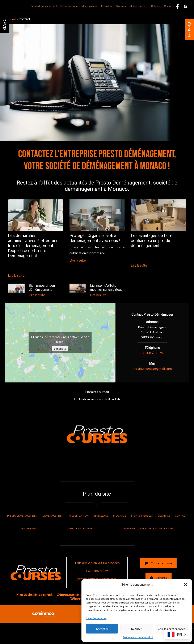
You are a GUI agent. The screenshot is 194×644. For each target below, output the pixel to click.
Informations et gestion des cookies (149, 528)
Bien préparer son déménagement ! (42, 288)
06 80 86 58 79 (152, 353)
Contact (189, 30)
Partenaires (29, 528)
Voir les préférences (171, 629)
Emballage (107, 6)
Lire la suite (16, 275)
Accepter (102, 629)
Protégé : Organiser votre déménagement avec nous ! (95, 238)
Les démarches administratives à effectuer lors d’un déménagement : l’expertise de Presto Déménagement (33, 246)
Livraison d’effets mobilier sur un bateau (106, 288)
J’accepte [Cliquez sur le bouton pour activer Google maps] (60, 349)
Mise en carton (90, 6)
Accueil (10, 19)
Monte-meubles (139, 6)
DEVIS (5, 24)
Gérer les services (96, 618)
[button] (186, 584)
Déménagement (69, 6)
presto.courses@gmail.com (152, 368)
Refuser (137, 629)
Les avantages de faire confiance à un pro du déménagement (152, 241)
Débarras (156, 6)
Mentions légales (80, 528)
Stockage (121, 6)
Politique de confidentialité (138, 637)
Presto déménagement (44, 6)
